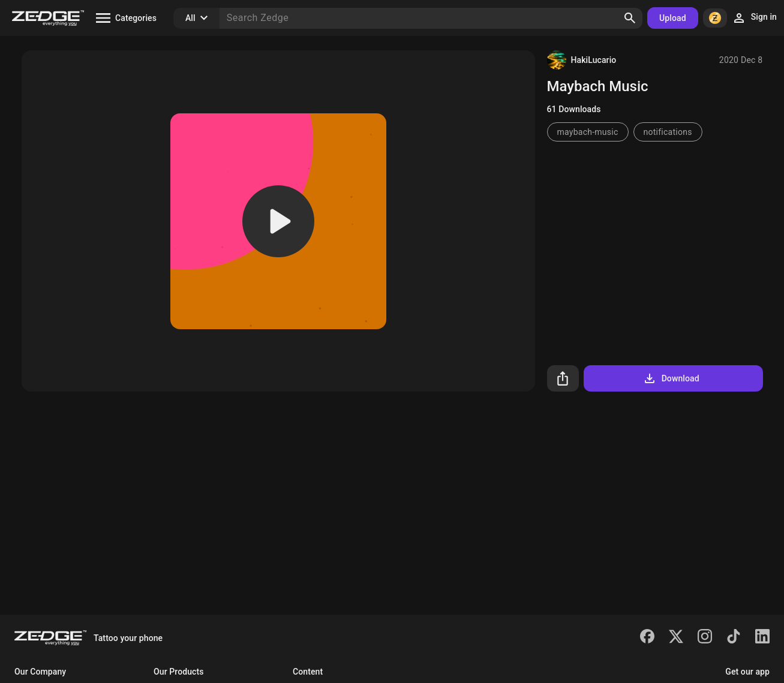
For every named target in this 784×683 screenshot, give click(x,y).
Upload (673, 18)
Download (671, 378)
